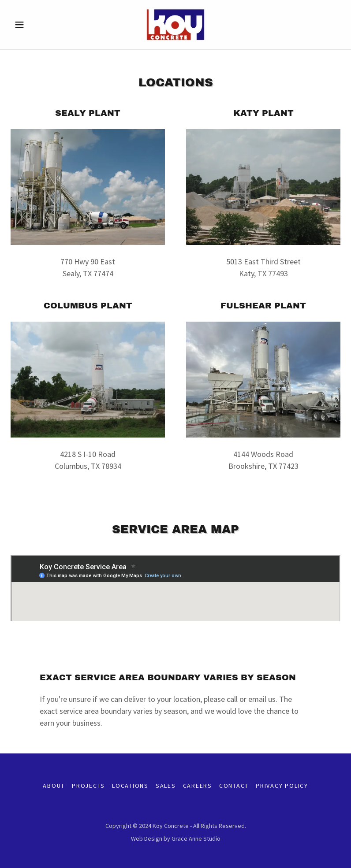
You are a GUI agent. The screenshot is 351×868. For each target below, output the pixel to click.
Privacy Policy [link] (282, 786)
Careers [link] (198, 786)
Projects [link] (88, 786)
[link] (175, 25)
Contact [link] (234, 786)
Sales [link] (166, 786)
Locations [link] (130, 786)
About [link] (54, 786)
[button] (35, 25)
